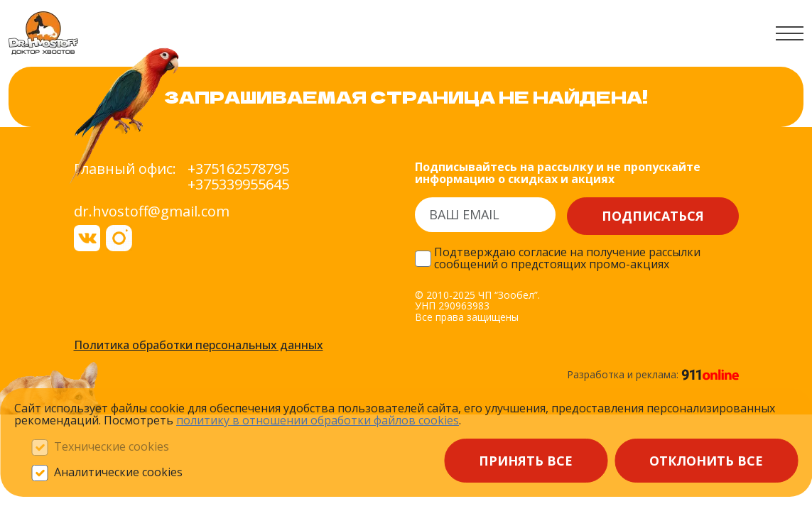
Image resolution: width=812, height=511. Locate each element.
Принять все (526, 461)
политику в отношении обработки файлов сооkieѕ (318, 420)
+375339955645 (238, 185)
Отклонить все (706, 461)
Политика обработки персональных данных (199, 346)
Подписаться (653, 216)
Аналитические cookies (118, 473)
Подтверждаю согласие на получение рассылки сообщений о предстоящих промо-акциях (567, 259)
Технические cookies (112, 447)
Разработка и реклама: (653, 375)
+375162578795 (238, 169)
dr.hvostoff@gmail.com (152, 211)
